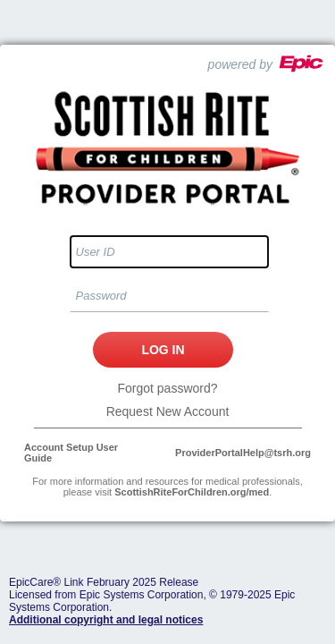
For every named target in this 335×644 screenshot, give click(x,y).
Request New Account (168, 411)
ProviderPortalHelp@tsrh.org (243, 453)
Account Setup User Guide (71, 453)
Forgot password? (167, 388)
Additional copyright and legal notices (106, 620)
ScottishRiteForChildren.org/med (192, 492)
